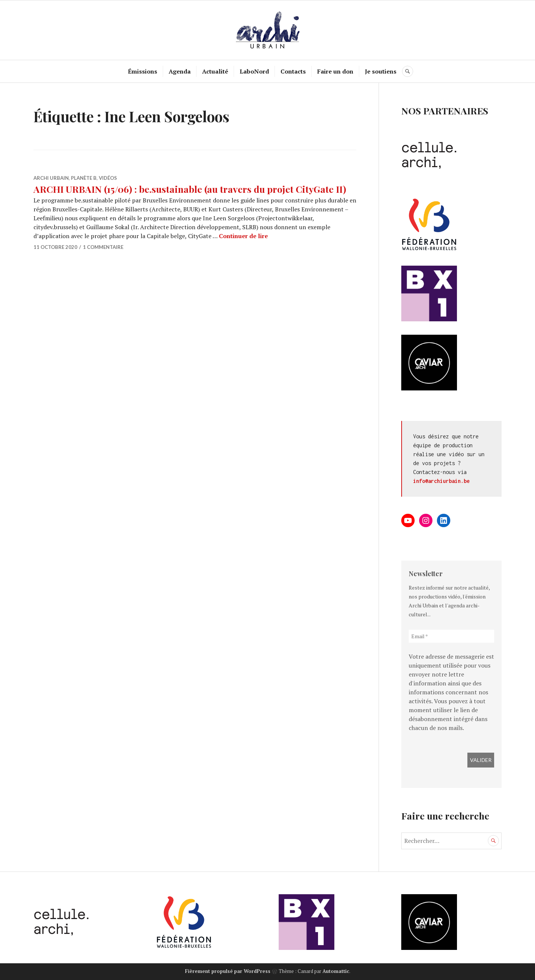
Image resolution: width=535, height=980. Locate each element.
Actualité (215, 71)
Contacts (293, 71)
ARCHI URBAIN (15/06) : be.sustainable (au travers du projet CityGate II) (190, 189)
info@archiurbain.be (441, 481)
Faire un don (335, 71)
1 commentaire (103, 247)
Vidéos (108, 178)
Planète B (84, 178)
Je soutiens (381, 71)
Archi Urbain (51, 178)
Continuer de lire (243, 236)
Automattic (336, 971)
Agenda (180, 71)
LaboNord (254, 71)
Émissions (142, 71)
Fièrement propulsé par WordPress (228, 971)
